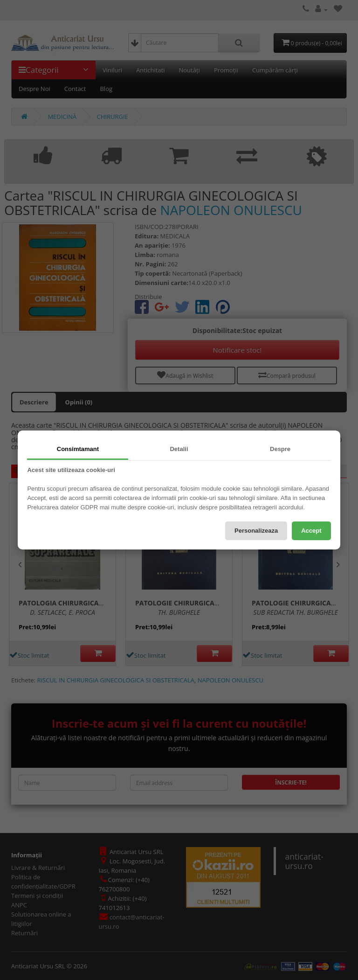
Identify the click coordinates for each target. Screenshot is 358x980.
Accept (311, 531)
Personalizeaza (256, 531)
